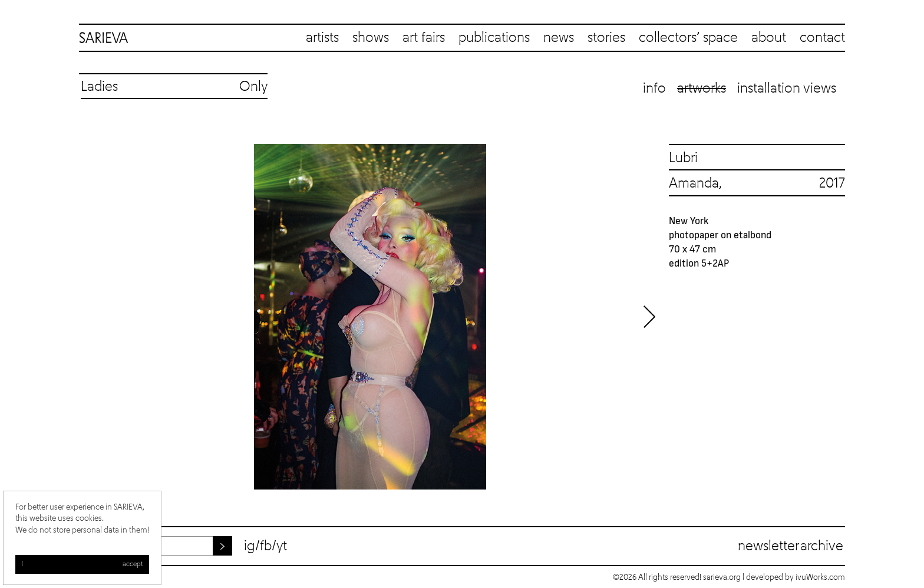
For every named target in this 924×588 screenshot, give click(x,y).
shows (371, 38)
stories (606, 38)
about (769, 38)
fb (266, 546)
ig (250, 546)
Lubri (683, 158)
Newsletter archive (791, 546)
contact (822, 38)
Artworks (702, 88)
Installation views (787, 88)
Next (649, 317)
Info (654, 88)
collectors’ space (688, 38)
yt (282, 546)
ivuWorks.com (820, 577)
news (559, 38)
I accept (82, 564)
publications (494, 38)
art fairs (424, 38)
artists (322, 38)
